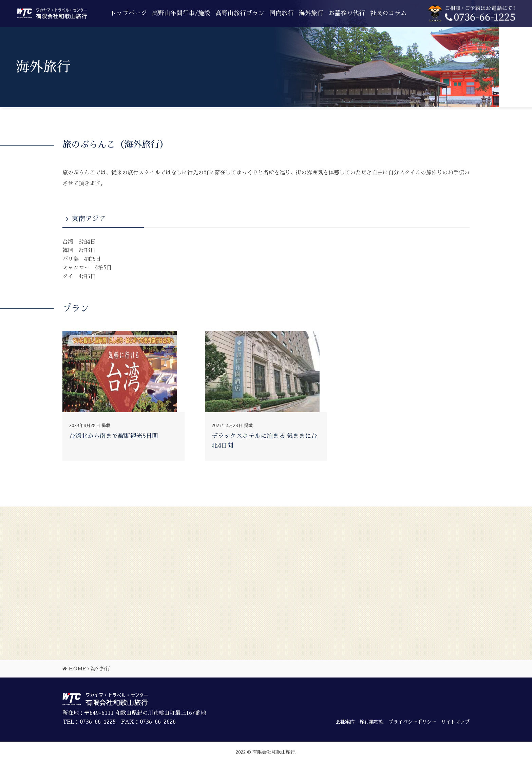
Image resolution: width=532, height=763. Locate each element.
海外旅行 (311, 13)
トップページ (129, 13)
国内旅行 (282, 13)
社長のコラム (388, 13)
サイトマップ (455, 722)
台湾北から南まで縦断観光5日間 (114, 436)
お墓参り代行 (347, 13)
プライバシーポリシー (412, 722)
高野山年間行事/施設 (181, 13)
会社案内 (345, 722)
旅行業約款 (372, 722)
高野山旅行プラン (240, 13)
